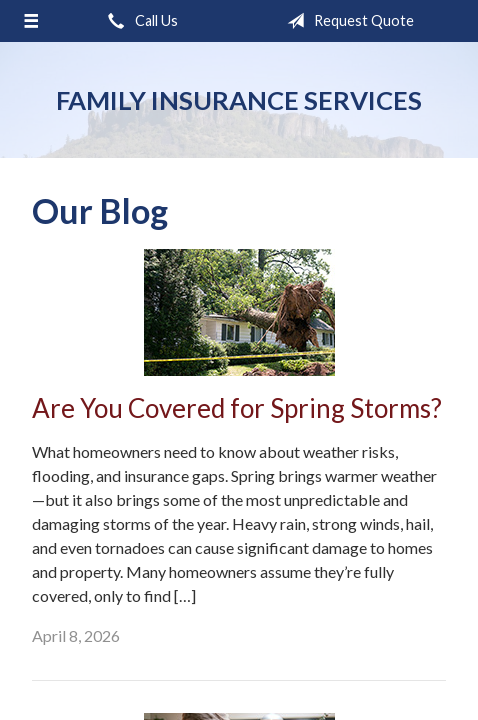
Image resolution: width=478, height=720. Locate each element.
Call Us (139, 21)
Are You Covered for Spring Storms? (237, 408)
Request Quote (346, 21)
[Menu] (31, 21)
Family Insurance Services (239, 100)
